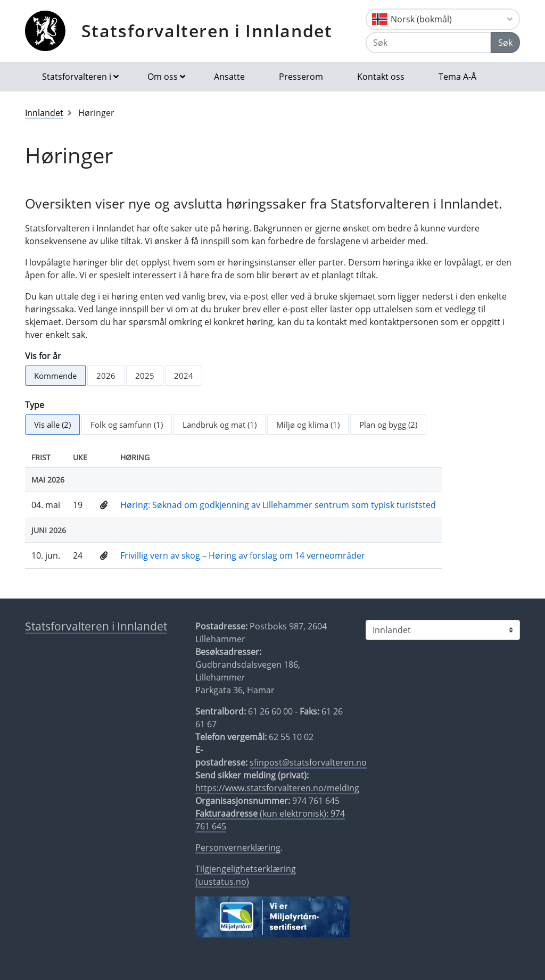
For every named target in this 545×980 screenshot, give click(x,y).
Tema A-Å (457, 77)
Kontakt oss (381, 77)
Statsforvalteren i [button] (77, 77)
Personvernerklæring (238, 848)
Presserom (301, 77)
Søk (505, 43)
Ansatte (229, 77)
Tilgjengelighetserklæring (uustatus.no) (246, 875)
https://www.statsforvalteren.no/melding (277, 788)
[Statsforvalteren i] (443, 630)
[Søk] (428, 43)
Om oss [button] (163, 77)
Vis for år (43, 356)
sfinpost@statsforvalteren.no (308, 762)
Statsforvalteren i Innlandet (207, 31)
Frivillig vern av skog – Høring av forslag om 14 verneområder (243, 555)
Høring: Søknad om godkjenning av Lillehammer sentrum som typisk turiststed (278, 505)
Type (35, 405)
